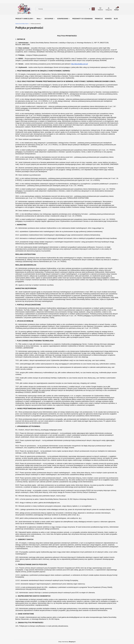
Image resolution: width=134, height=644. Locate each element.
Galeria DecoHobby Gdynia (22, 24)
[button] (93, 9)
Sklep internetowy (66, 642)
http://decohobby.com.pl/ (79, 64)
